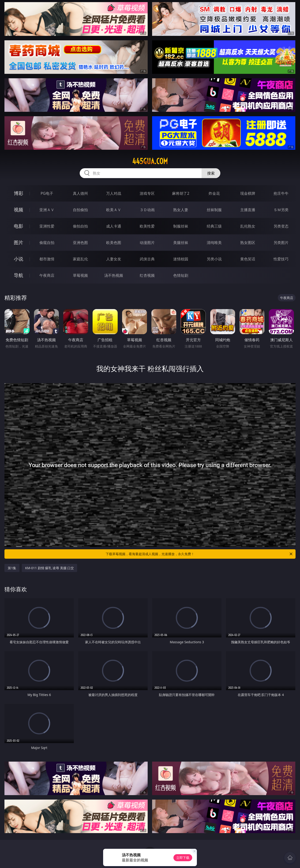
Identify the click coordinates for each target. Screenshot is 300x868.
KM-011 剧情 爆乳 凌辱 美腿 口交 (49, 568)
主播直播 (248, 210)
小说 (19, 259)
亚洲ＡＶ (47, 210)
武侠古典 (147, 259)
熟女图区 (248, 243)
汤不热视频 (114, 275)
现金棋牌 (248, 193)
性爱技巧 (281, 259)
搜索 (211, 173)
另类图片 (281, 243)
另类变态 (281, 226)
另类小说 (214, 259)
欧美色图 (114, 243)
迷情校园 (181, 259)
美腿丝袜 (181, 243)
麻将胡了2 (181, 193)
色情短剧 (181, 275)
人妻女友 (114, 259)
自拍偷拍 (80, 210)
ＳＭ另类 (281, 210)
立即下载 (183, 858)
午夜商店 (47, 275)
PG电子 (47, 193)
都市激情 (47, 259)
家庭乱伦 (80, 259)
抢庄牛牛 (281, 193)
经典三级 (214, 226)
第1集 (12, 568)
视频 (19, 210)
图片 (19, 242)
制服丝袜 (181, 226)
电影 (19, 226)
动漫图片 (147, 243)
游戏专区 (147, 193)
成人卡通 (114, 226)
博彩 (19, 193)
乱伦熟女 (248, 226)
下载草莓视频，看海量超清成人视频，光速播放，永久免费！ (199, 554)
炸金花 (214, 193)
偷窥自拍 (47, 243)
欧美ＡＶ (114, 210)
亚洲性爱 (47, 226)
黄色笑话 (248, 259)
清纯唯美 (214, 243)
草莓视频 (80, 275)
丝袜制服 (214, 210)
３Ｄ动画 (147, 210)
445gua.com (150, 161)
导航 (19, 275)
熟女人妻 (181, 210)
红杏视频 (147, 275)
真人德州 (80, 193)
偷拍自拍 (80, 226)
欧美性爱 (147, 226)
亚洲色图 (80, 243)
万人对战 (114, 193)
